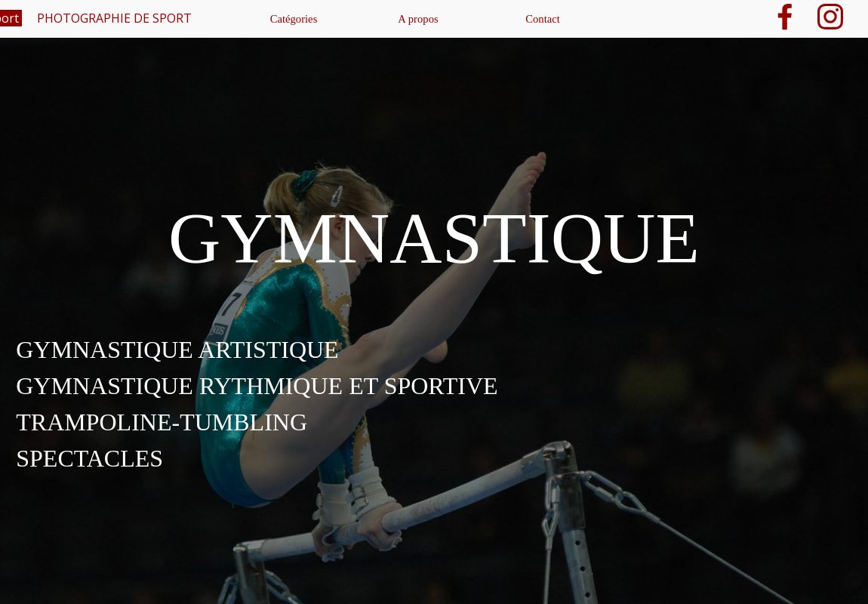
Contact (543, 19)
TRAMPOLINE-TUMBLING (162, 422)
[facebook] (785, 17)
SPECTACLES (89, 458)
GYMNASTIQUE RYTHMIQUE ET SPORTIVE (257, 386)
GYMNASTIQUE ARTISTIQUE (177, 350)
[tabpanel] (434, 386)
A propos (418, 19)
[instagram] (830, 17)
